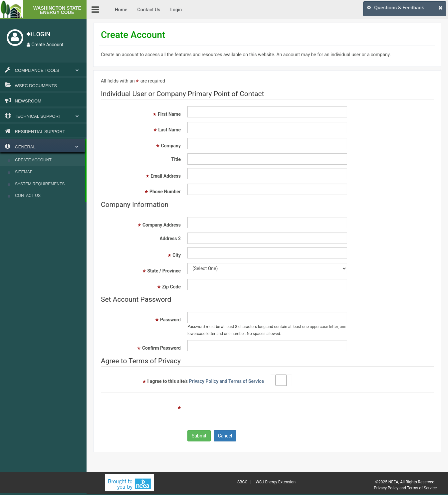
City (177, 255)
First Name (169, 114)
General (42, 146)
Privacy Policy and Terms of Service (226, 381)
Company (171, 146)
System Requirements (40, 184)
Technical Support (43, 116)
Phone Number (165, 192)
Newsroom (23, 100)
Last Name (169, 130)
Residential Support (35, 131)
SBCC (242, 482)
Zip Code (171, 287)
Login (176, 10)
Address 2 (170, 239)
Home (121, 10)
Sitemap (24, 172)
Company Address (162, 225)
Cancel (225, 436)
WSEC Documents (31, 85)
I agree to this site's (206, 381)
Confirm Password (161, 348)
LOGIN (38, 34)
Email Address (166, 176)
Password (170, 320)
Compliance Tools (43, 70)
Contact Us (28, 196)
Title (176, 159)
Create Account (45, 45)
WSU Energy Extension (276, 482)
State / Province (164, 271)
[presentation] (238, 412)
